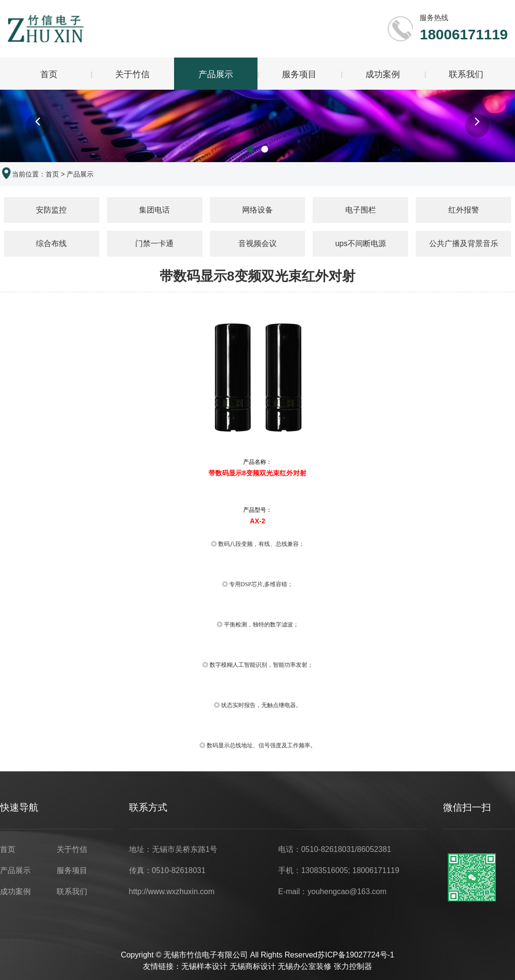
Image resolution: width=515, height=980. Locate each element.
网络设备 (257, 211)
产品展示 (216, 74)
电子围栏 (361, 211)
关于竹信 (132, 74)
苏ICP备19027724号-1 (356, 956)
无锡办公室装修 (304, 968)
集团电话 (154, 211)
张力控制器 (353, 968)
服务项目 (299, 74)
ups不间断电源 (361, 245)
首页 (49, 74)
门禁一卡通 (154, 245)
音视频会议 (257, 245)
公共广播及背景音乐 (464, 245)
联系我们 (466, 74)
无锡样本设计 (204, 968)
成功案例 (383, 74)
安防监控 (51, 211)
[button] (38, 128)
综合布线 (51, 245)
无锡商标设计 (253, 968)
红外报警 (464, 211)
